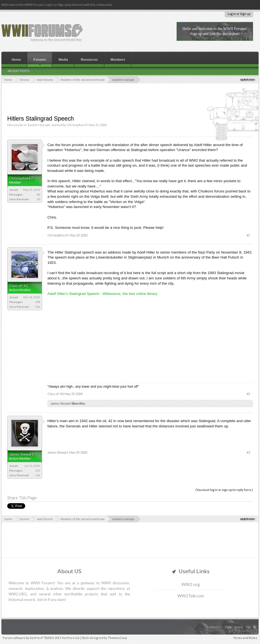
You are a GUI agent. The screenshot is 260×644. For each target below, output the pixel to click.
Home (16, 60)
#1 (248, 235)
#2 (248, 394)
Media (63, 60)
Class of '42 (19, 286)
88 (39, 194)
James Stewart (61, 403)
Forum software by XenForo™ (41, 638)
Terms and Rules (245, 638)
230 (38, 470)
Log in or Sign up (239, 14)
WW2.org (191, 584)
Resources (89, 60)
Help (228, 627)
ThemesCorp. (118, 638)
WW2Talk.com (191, 596)
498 (38, 302)
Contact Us (214, 627)
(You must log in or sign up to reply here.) (224, 490)
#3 (248, 452)
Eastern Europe (39, 125)
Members (118, 60)
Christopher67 (77, 125)
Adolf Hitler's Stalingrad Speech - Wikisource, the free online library (102, 294)
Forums (40, 60)
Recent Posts (19, 71)
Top (248, 627)
